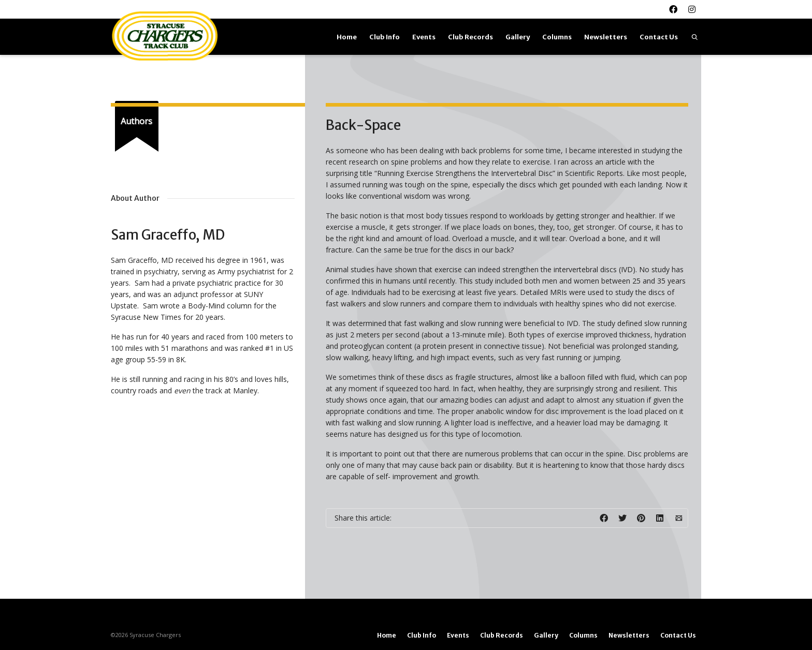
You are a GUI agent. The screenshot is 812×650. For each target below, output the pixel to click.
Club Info (385, 37)
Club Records (470, 37)
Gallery (518, 37)
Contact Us (659, 37)
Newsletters (606, 37)
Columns (557, 37)
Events (424, 37)
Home (347, 37)
